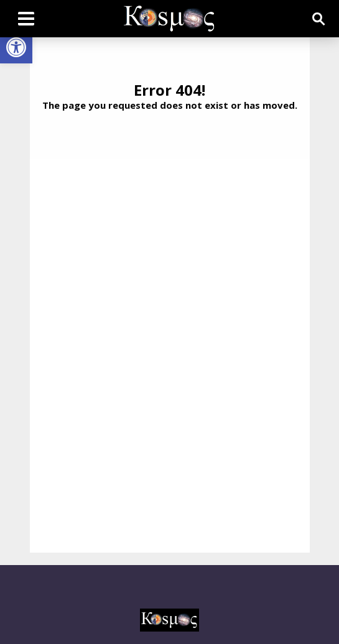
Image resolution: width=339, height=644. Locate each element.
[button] (16, 47)
